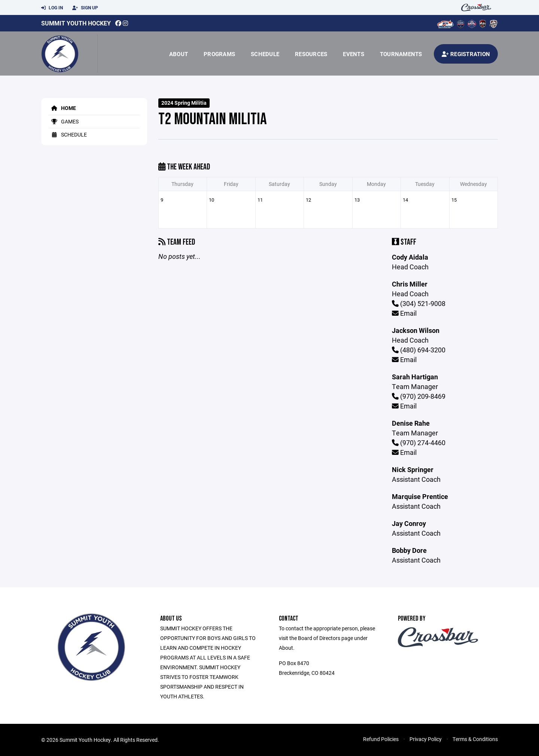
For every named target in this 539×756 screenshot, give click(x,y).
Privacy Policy (426, 739)
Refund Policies (381, 739)
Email (404, 313)
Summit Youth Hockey (76, 23)
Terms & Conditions (475, 739)
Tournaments (401, 54)
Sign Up (85, 8)
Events (354, 54)
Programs (219, 54)
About (179, 54)
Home (62, 108)
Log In (52, 8)
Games (64, 121)
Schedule (265, 54)
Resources (311, 54)
